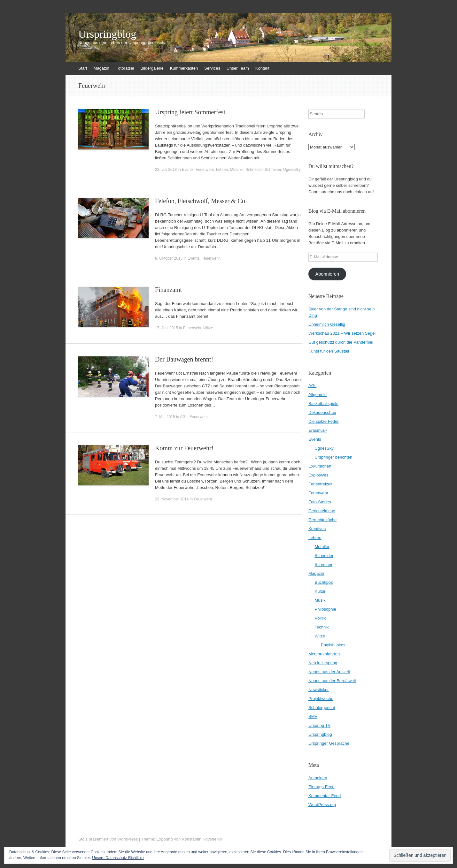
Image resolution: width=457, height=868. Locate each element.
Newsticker (319, 690)
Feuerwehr (205, 170)
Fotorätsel (125, 68)
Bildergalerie (152, 68)
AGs (184, 417)
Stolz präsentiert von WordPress (108, 839)
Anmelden (318, 778)
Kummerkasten (184, 68)
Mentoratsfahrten (324, 654)
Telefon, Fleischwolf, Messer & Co (200, 201)
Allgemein (318, 395)
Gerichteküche (322, 511)
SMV (313, 716)
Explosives (318, 475)
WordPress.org (322, 805)
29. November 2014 (172, 499)
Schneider (254, 170)
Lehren (222, 170)
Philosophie (325, 609)
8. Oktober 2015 (169, 258)
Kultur (320, 591)
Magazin (101, 68)
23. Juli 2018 (166, 170)
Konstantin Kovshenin (202, 839)
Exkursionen (320, 466)
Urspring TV (319, 725)
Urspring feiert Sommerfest (190, 112)
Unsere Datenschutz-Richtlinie (118, 858)
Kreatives (317, 529)
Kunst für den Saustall (329, 351)
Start (83, 68)
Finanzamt (168, 290)
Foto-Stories (320, 502)
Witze (208, 328)
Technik (322, 627)
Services (212, 68)
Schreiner (273, 170)
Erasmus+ (318, 430)
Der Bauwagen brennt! (184, 359)
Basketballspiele (323, 404)
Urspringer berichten (334, 457)
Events (188, 170)
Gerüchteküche (322, 520)
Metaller (237, 170)
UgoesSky (292, 170)
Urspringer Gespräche (329, 743)
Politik (320, 618)
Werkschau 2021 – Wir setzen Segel (342, 333)
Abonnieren (327, 274)
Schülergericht (322, 708)
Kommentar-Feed (325, 796)
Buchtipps (324, 582)
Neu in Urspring (323, 663)
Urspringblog (107, 34)
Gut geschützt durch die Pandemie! (341, 342)
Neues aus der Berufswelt (332, 681)
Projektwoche (321, 699)
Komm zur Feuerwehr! (184, 448)
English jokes (333, 645)
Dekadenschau (322, 412)
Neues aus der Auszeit (329, 672)
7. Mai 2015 (165, 417)
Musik (320, 600)
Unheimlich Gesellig (327, 324)
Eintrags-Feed (321, 787)
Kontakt (262, 68)
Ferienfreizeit (320, 484)
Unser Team (238, 68)
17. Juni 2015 (167, 328)
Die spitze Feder (324, 421)
